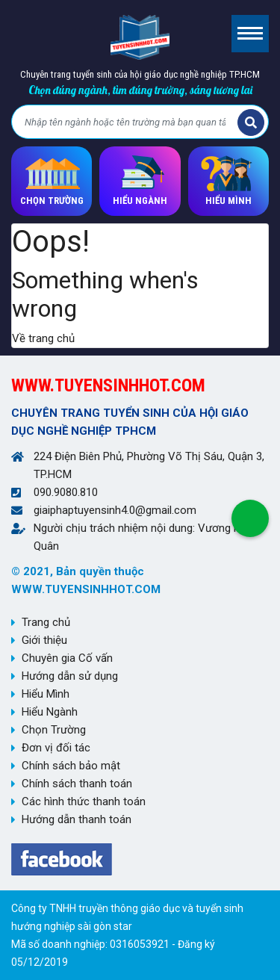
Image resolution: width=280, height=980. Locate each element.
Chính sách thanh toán (77, 784)
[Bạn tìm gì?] (127, 122)
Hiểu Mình (46, 694)
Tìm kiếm (251, 122)
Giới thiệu (44, 640)
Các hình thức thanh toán (84, 801)
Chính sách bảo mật (71, 766)
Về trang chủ (43, 338)
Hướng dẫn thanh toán (77, 819)
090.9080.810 (66, 492)
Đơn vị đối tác (56, 748)
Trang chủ (46, 622)
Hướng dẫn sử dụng (70, 676)
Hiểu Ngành (50, 712)
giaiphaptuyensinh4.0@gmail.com (115, 510)
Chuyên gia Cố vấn (67, 658)
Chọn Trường (54, 730)
